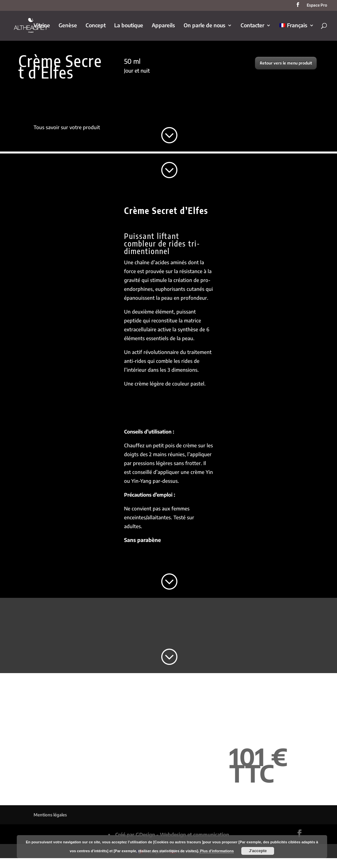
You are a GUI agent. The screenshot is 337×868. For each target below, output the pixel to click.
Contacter (252, 26)
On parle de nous (205, 26)
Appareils (163, 26)
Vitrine (42, 26)
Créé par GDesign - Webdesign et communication (172, 834)
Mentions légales (50, 815)
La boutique (129, 26)
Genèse (68, 26)
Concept (96, 26)
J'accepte (258, 851)
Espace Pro (317, 5)
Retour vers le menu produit (286, 63)
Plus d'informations (217, 851)
